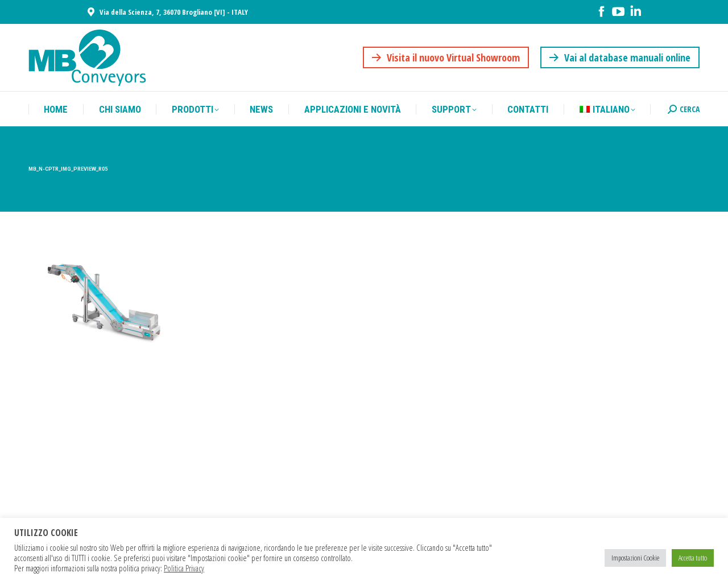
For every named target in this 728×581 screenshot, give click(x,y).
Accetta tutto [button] (693, 558)
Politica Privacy (184, 568)
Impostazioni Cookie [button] (635, 558)
